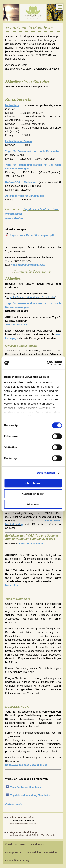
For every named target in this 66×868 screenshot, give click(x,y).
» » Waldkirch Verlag (17, 860)
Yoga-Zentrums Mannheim (26, 787)
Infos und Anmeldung (32, 544)
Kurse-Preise (14, 218)
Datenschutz (14, 804)
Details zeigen (46, 473)
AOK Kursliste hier (16, 325)
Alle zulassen (33, 483)
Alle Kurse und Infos (22, 818)
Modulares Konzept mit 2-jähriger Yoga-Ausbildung (33, 835)
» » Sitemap (37, 844)
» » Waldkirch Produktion (42, 852)
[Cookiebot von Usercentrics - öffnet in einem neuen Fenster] (47, 363)
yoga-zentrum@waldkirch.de (28, 265)
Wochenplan (14, 214)
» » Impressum (14, 852)
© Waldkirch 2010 (15, 844)
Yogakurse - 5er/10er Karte (41, 209)
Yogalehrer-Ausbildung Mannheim (30, 795)
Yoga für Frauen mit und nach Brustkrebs (32, 151)
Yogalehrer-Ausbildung (23, 832)
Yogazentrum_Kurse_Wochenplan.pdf (31, 235)
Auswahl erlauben (33, 494)
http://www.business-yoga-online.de (26, 765)
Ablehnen (33, 504)
